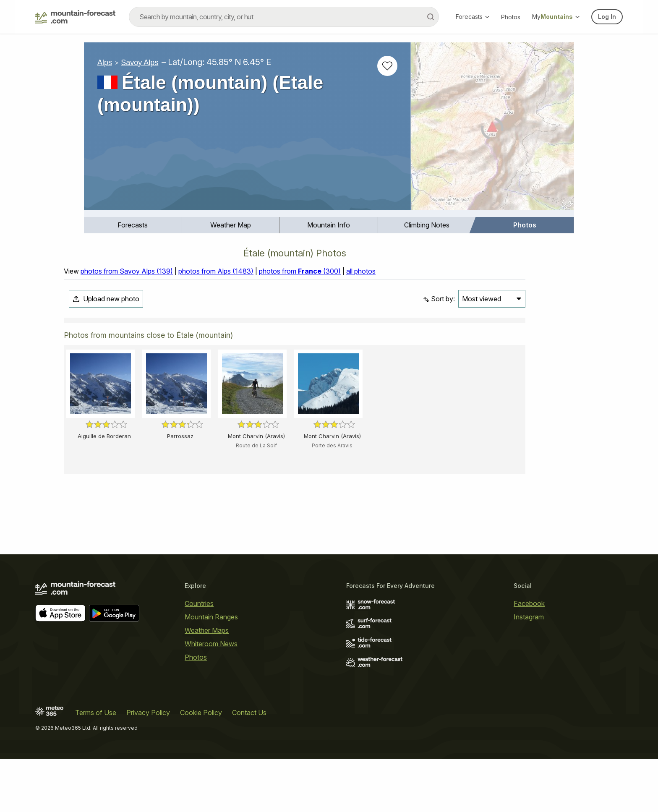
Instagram (529, 617)
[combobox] (284, 17)
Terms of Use (96, 713)
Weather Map (231, 225)
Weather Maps (207, 630)
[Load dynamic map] (492, 130)
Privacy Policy (148, 713)
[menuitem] (133, 225)
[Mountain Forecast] (75, 17)
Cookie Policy (201, 713)
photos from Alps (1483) (216, 271)
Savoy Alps (140, 62)
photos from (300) (300, 271)
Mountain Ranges (211, 617)
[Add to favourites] (387, 66)
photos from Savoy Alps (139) (127, 271)
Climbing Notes (427, 225)
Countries (199, 603)
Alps (105, 62)
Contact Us (249, 713)
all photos (361, 271)
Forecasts (473, 17)
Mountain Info (329, 225)
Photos (511, 17)
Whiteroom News (211, 644)
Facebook (529, 603)
